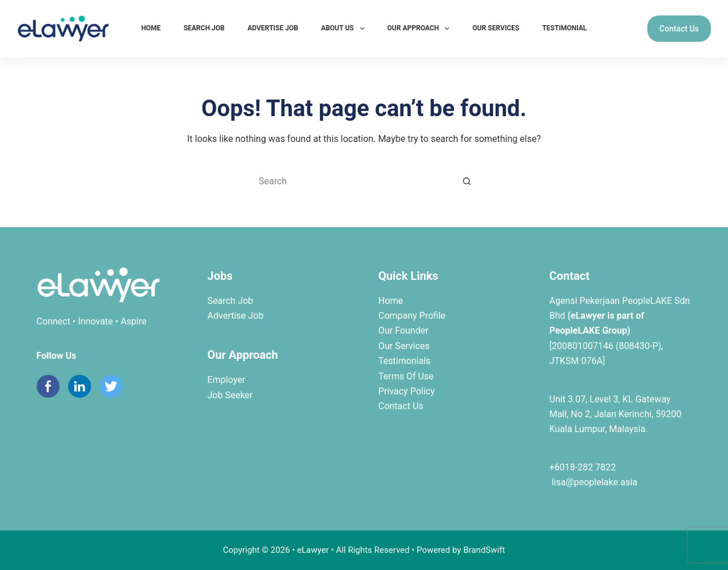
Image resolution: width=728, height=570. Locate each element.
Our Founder (403, 330)
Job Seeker (230, 395)
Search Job (204, 28)
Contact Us (679, 29)
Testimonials (404, 361)
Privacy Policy (407, 391)
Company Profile (412, 316)
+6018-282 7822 (583, 467)
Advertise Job (273, 28)
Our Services (496, 28)
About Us (345, 29)
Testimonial (564, 28)
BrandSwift (484, 550)
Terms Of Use (406, 376)
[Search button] (467, 181)
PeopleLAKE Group (588, 330)
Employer (226, 380)
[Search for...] (353, 181)
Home (151, 28)
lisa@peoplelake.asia (594, 482)
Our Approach (421, 29)
